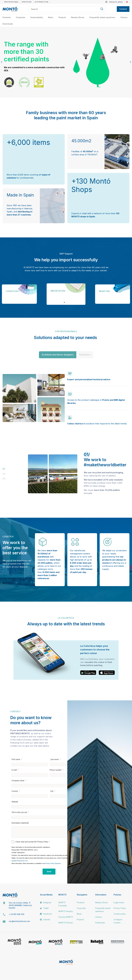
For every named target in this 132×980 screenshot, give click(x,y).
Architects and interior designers (58, 355)
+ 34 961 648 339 (16, 914)
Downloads (8, 24)
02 (4, 474)
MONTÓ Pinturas (66, 923)
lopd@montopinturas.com (20, 861)
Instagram (46, 902)
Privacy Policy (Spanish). (53, 863)
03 (4, 479)
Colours (124, 17)
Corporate (20, 17)
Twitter (44, 908)
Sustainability (37, 17)
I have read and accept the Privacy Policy (32, 842)
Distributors (85, 355)
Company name (18, 781)
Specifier (27, 2)
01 (4, 469)
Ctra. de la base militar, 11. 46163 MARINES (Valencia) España (20, 905)
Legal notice (119, 902)
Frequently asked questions (102, 17)
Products (7, 17)
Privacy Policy (120, 908)
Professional (11, 2)
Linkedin (45, 920)
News (51, 17)
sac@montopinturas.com (19, 921)
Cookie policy (120, 914)
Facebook (46, 914)
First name (16, 759)
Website (15, 802)
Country (15, 791)
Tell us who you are (19, 812)
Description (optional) (20, 823)
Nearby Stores (78, 17)
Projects (62, 17)
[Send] (49, 872)
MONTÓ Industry (66, 911)
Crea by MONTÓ (66, 917)
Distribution (42, 2)
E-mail (14, 770)
